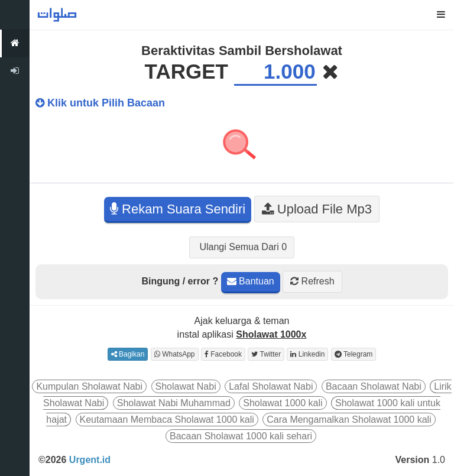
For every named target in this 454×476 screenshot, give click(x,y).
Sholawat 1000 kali (283, 403)
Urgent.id (90, 460)
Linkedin (307, 354)
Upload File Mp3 (317, 209)
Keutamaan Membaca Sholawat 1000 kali (167, 420)
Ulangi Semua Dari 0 (242, 247)
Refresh (312, 281)
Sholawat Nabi (186, 386)
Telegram (354, 354)
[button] (441, 15)
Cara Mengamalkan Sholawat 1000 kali (349, 420)
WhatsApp (175, 354)
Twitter (266, 354)
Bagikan (128, 354)
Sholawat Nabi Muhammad (174, 403)
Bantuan (251, 281)
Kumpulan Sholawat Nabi (89, 386)
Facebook (223, 354)
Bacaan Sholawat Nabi (374, 386)
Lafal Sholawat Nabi (271, 386)
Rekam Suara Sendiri (178, 209)
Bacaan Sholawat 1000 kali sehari (241, 436)
